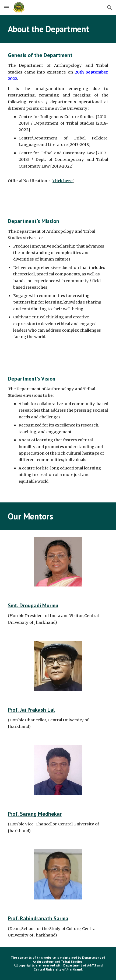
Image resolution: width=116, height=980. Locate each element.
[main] (58, 29)
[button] (6, 7)
